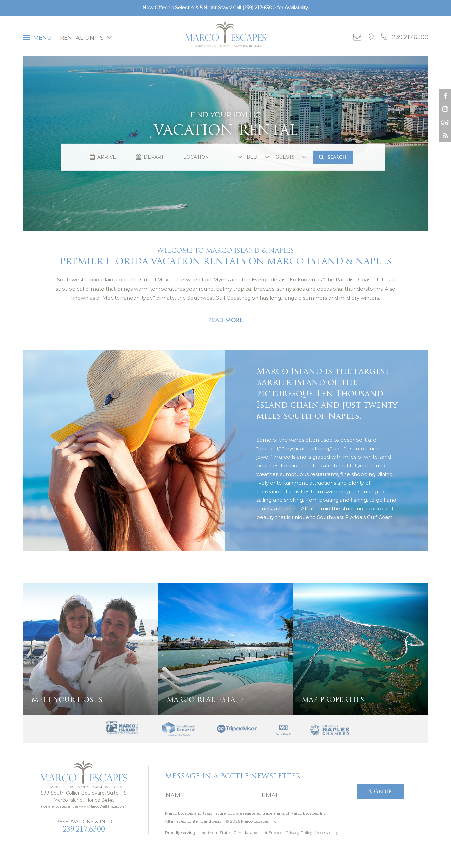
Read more (226, 320)
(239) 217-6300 (259, 8)
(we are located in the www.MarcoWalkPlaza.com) (84, 806)
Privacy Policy (299, 832)
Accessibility (327, 832)
